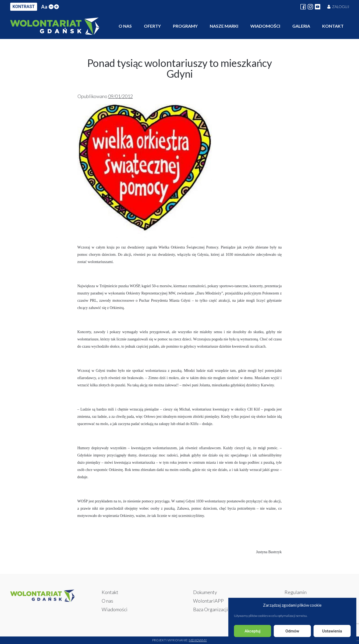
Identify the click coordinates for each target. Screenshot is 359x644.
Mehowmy (198, 640)
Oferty (152, 26)
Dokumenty (205, 592)
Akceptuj (252, 631)
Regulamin (296, 592)
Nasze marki (224, 26)
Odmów (292, 631)
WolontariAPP (208, 601)
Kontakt (333, 26)
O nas (125, 26)
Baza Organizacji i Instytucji (222, 609)
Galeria (301, 26)
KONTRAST (24, 7)
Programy (185, 26)
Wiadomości (265, 26)
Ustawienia (332, 631)
